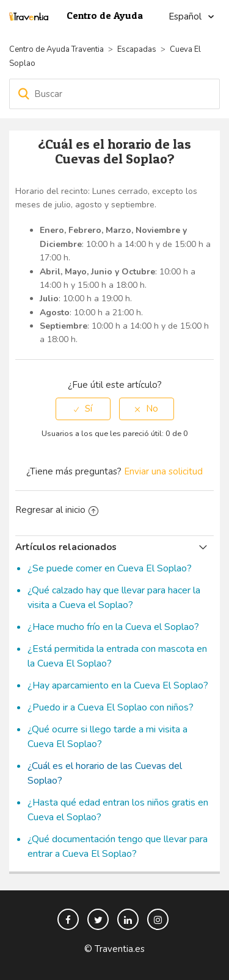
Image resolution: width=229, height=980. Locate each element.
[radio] (83, 409)
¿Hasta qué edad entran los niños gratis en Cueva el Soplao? (118, 810)
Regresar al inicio (57, 510)
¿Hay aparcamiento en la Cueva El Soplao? (118, 685)
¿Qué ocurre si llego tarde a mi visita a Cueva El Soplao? (107, 737)
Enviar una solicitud (163, 471)
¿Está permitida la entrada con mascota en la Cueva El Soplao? (117, 656)
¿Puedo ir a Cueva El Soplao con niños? (111, 707)
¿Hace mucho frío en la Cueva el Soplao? (113, 627)
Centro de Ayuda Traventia (56, 49)
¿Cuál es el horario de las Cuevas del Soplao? (105, 773)
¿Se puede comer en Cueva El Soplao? (110, 568)
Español (186, 16)
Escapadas (137, 49)
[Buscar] (114, 94)
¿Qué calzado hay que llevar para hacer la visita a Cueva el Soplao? (114, 598)
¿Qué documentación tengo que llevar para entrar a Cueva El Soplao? (118, 846)
